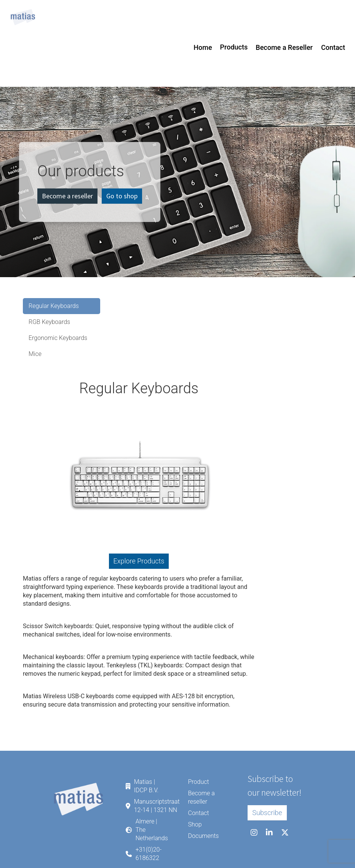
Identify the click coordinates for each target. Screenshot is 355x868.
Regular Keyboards (54, 306)
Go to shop (122, 196)
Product (198, 782)
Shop (195, 824)
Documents (203, 836)
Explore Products (139, 561)
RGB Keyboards (49, 322)
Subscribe (267, 813)
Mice (35, 354)
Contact (333, 47)
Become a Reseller (284, 47)
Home (203, 47)
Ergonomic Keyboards (58, 338)
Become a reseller (67, 196)
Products (234, 47)
